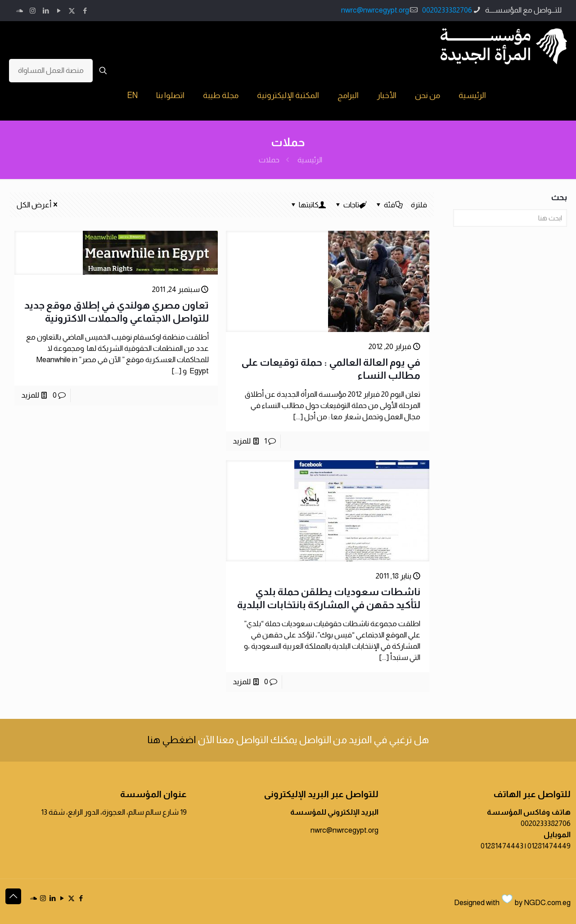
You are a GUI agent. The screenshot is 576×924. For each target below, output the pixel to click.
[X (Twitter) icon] (72, 11)
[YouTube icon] (59, 11)
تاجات (351, 205)
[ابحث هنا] (510, 218)
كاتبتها (308, 205)
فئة (389, 205)
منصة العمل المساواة (51, 70)
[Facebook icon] (85, 11)
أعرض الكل (38, 205)
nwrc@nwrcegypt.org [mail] (375, 10)
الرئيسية (310, 160)
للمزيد (242, 441)
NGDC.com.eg (547, 903)
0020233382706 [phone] (447, 10)
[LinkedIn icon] (46, 11)
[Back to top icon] (13, 896)
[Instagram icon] (33, 11)
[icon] (20, 11)
